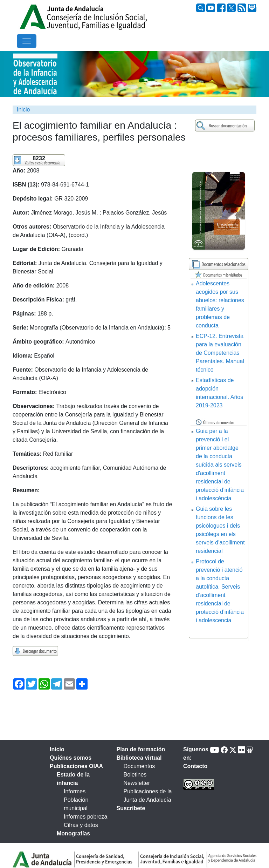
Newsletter (137, 783)
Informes (75, 791)
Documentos (139, 766)
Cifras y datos (81, 825)
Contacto (195, 766)
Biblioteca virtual (139, 758)
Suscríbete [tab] (131, 808)
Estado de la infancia (73, 779)
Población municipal (76, 804)
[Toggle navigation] (27, 41)
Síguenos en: (196, 754)
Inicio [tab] (57, 749)
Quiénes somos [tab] (71, 758)
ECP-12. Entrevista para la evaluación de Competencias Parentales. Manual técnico (220, 353)
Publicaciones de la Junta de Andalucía (148, 796)
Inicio (23, 110)
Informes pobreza (86, 817)
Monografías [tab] (73, 833)
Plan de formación (141, 749)
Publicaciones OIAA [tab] (76, 766)
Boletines (135, 775)
